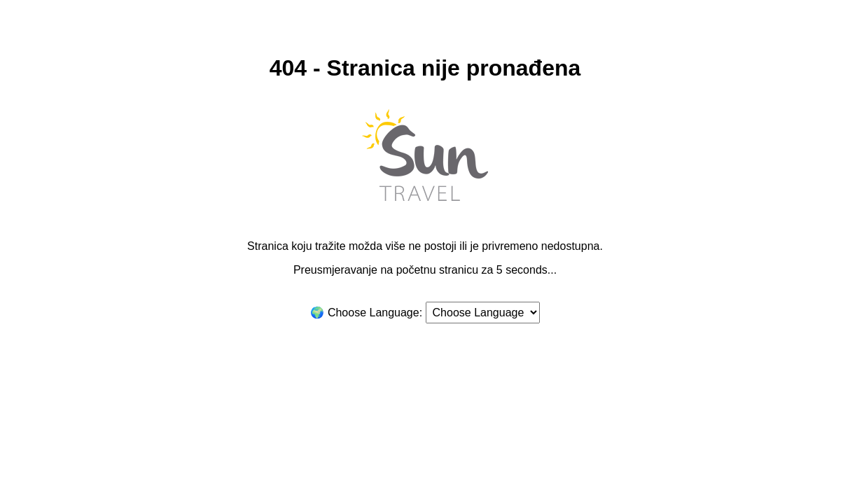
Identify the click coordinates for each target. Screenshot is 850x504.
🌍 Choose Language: (366, 313)
